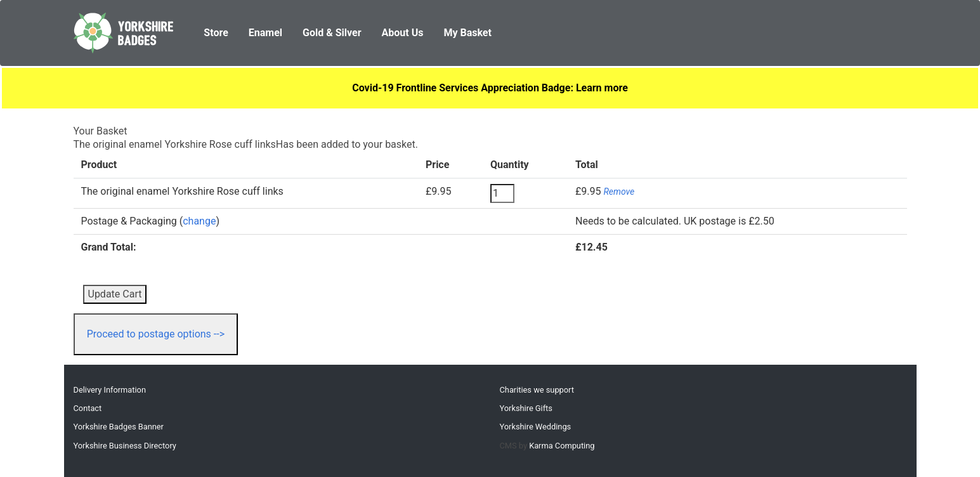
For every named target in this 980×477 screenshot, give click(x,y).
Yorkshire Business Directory (125, 446)
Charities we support (537, 390)
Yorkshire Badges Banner (119, 427)
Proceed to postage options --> (156, 334)
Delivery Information (110, 390)
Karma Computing (562, 446)
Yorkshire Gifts (526, 408)
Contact (88, 408)
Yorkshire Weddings (536, 427)
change (199, 221)
